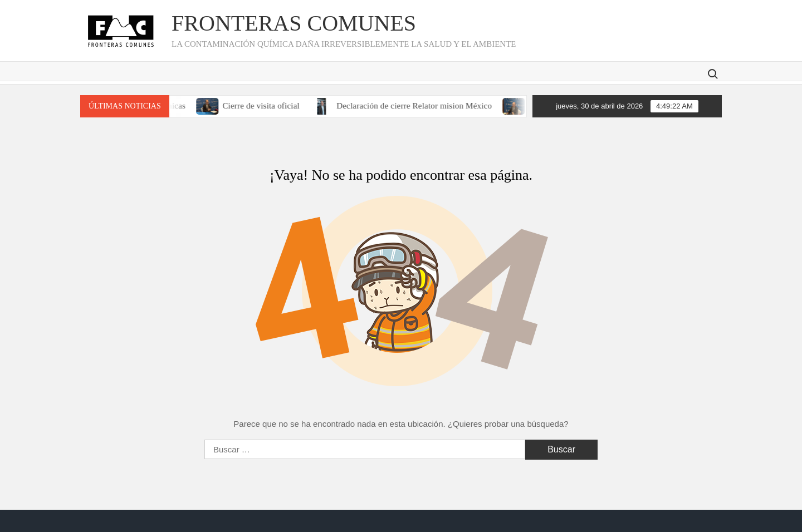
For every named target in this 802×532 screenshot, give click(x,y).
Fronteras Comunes (294, 23)
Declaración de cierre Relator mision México (420, 106)
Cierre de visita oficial (267, 106)
